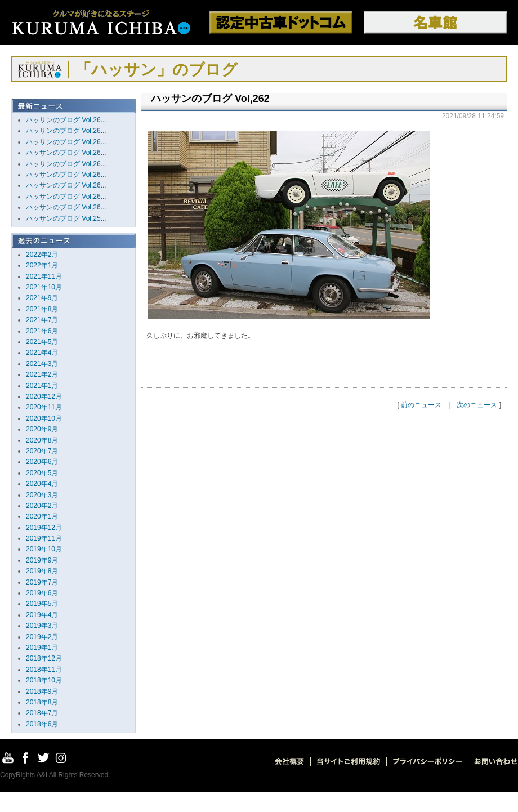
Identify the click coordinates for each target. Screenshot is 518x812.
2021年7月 (42, 320)
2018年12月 (44, 658)
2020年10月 (44, 418)
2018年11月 (44, 670)
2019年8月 (42, 571)
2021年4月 (42, 353)
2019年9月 (42, 560)
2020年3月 (42, 495)
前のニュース (421, 405)
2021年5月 (42, 342)
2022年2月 (42, 255)
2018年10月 (44, 680)
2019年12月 (44, 528)
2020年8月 (42, 440)
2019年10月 (44, 549)
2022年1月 (42, 265)
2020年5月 (42, 473)
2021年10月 (44, 287)
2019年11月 (44, 538)
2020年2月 (42, 506)
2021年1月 (42, 386)
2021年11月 (44, 276)
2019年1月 (42, 648)
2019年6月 (42, 593)
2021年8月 (42, 309)
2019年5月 (42, 604)
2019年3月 (42, 626)
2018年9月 (42, 691)
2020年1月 (42, 516)
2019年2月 (42, 637)
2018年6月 (42, 724)
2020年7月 (42, 451)
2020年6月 (42, 462)
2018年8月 (42, 702)
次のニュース (477, 405)
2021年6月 (42, 331)
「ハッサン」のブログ (157, 70)
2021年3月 (42, 364)
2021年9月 (42, 298)
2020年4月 (42, 484)
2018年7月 (42, 713)
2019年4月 (42, 615)
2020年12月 (44, 396)
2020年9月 (42, 429)
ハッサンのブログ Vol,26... (66, 120)
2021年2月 (42, 374)
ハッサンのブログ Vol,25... (66, 218)
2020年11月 (44, 407)
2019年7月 (42, 582)
